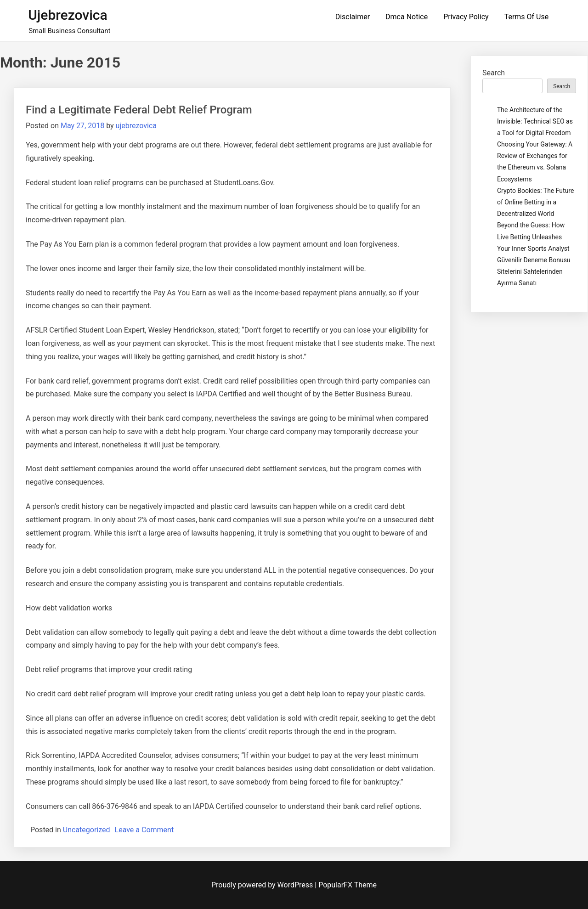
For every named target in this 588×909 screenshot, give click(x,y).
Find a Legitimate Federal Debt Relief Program (139, 110)
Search (494, 73)
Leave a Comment (144, 830)
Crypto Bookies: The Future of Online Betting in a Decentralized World (535, 202)
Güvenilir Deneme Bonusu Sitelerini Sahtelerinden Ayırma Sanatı (534, 271)
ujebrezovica (68, 15)
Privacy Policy (466, 17)
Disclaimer (353, 17)
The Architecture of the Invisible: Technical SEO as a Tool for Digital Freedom (535, 121)
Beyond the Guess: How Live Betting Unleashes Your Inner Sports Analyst (533, 237)
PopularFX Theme (348, 885)
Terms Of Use (527, 17)
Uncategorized (87, 830)
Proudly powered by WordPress (263, 885)
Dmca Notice (407, 17)
